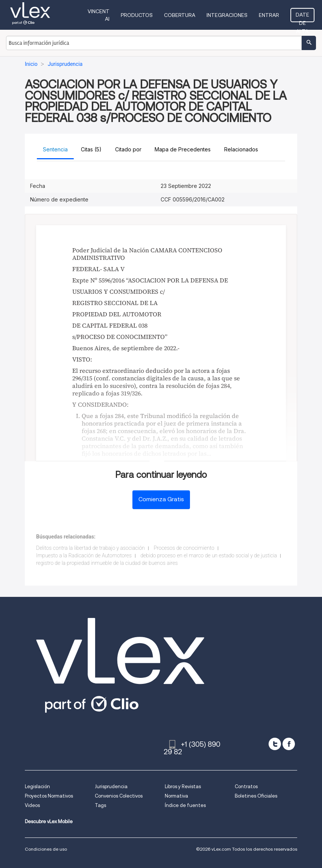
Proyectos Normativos (49, 796)
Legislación (37, 786)
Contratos (246, 786)
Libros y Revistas (183, 786)
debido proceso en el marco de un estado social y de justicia (209, 555)
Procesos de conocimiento (184, 548)
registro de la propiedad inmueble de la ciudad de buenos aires (107, 563)
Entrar (269, 15)
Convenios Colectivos (119, 796)
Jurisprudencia (111, 786)
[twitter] (275, 744)
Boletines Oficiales (256, 796)
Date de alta (302, 17)
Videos (32, 805)
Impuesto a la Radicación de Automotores (84, 555)
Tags (100, 805)
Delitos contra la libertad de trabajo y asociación (90, 548)
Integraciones (227, 15)
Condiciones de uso (46, 849)
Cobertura (180, 15)
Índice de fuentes (185, 805)
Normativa (176, 796)
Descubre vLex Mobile (49, 821)
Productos (137, 15)
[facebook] (289, 744)
